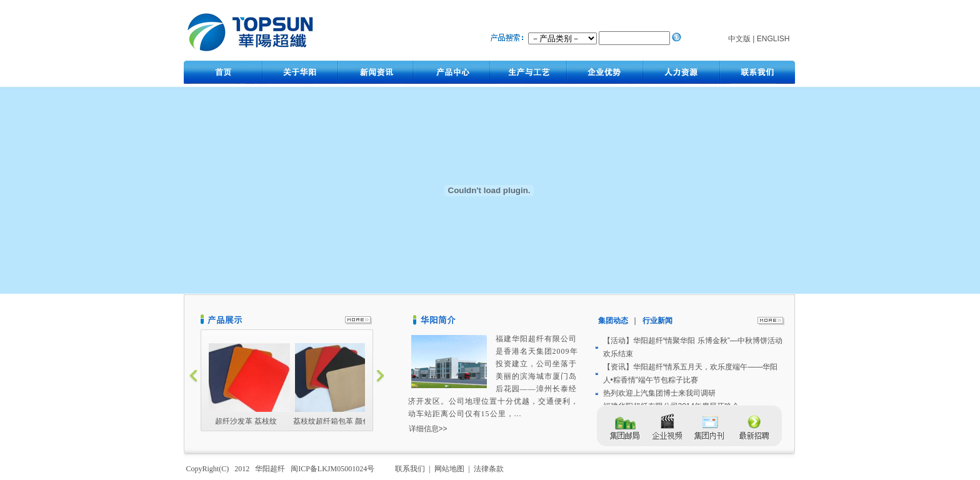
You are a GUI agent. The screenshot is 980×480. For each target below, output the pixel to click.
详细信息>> (428, 429)
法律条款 (490, 469)
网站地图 (450, 469)
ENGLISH (773, 39)
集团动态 (615, 321)
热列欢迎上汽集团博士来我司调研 (659, 393)
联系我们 (411, 469)
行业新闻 (657, 321)
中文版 (739, 39)
